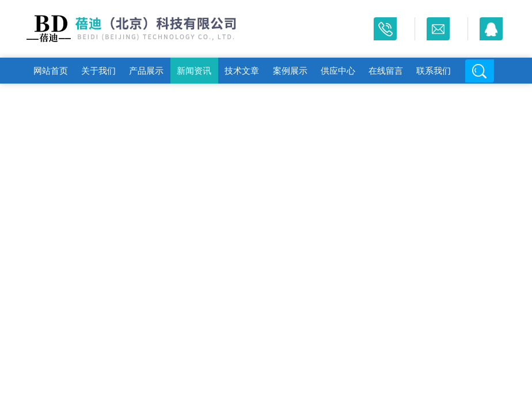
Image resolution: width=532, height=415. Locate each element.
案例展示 (290, 71)
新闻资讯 (194, 71)
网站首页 (51, 71)
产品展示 (146, 71)
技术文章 (242, 71)
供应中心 (338, 71)
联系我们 (434, 71)
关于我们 (98, 71)
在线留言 (386, 71)
